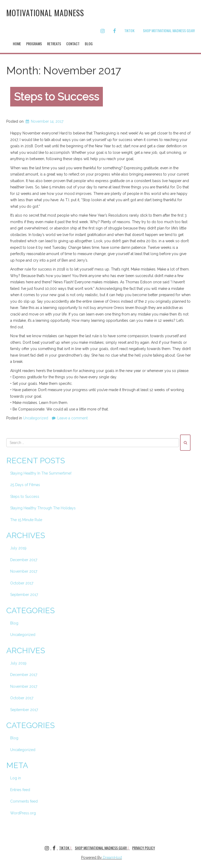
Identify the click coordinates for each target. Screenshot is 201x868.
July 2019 (18, 548)
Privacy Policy (144, 848)
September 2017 (24, 595)
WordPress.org (23, 813)
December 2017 (24, 560)
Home (17, 44)
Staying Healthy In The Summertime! (41, 473)
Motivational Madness (45, 13)
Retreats (54, 44)
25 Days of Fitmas (25, 485)
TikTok (129, 30)
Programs (34, 44)
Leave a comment (72, 418)
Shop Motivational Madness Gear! (169, 30)
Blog (89, 44)
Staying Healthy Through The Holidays (43, 508)
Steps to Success (57, 97)
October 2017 (22, 583)
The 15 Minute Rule (26, 520)
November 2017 (24, 571)
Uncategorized (36, 418)
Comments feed (24, 801)
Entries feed (20, 790)
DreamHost (112, 858)
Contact (73, 44)
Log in (16, 778)
